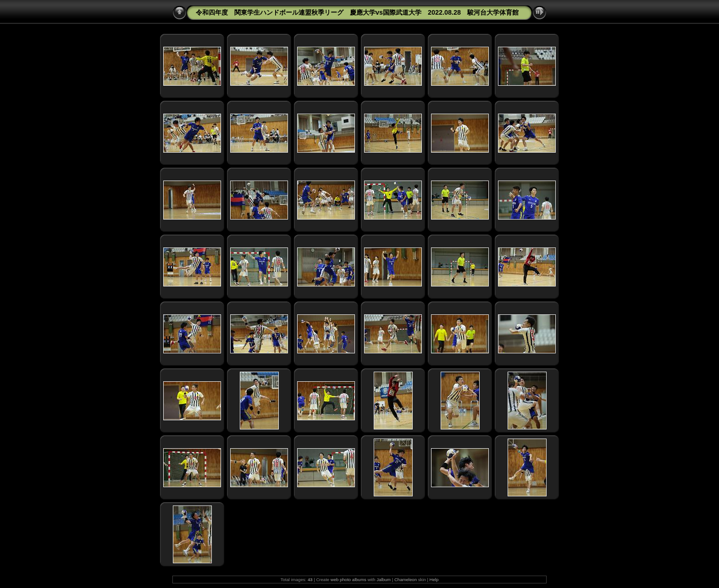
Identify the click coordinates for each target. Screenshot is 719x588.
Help (434, 580)
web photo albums (348, 580)
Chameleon (406, 580)
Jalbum (384, 580)
